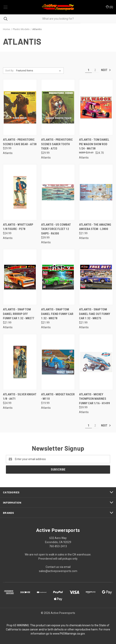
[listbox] (39, 71)
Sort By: (10, 71)
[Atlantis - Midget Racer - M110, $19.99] (58, 362)
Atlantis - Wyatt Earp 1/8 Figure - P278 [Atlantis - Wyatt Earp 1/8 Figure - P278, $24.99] (18, 227)
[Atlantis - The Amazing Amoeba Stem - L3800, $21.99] (96, 192)
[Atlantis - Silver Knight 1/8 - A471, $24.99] (20, 362)
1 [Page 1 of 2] (88, 70)
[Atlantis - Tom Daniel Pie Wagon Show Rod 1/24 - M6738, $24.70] (96, 107)
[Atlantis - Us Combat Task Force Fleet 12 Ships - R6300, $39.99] (58, 192)
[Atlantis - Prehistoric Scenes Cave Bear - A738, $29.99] (20, 107)
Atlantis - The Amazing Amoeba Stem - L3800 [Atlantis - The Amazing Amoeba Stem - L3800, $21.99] (95, 227)
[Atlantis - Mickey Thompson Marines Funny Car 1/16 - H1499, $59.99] (96, 362)
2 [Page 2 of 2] (95, 70)
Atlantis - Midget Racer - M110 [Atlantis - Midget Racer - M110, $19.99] (58, 397)
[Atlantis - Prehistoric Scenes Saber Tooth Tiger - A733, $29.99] (58, 107)
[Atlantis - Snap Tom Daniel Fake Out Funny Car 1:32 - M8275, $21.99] (96, 277)
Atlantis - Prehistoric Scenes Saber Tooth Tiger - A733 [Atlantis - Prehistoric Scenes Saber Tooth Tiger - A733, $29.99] (57, 144)
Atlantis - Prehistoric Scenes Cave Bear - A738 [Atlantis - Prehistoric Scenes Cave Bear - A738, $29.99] (20, 142)
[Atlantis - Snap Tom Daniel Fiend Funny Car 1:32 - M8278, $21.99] (58, 277)
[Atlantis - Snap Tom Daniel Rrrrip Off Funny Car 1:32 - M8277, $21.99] (20, 277)
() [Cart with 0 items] (109, 7)
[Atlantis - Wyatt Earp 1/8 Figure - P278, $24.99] (20, 192)
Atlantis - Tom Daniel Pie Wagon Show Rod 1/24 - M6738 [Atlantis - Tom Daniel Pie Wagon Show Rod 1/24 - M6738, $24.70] (94, 144)
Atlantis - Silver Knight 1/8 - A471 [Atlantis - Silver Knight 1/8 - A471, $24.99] (20, 397)
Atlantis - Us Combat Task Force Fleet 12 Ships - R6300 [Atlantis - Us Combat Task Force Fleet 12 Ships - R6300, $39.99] (56, 229)
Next (106, 70)
